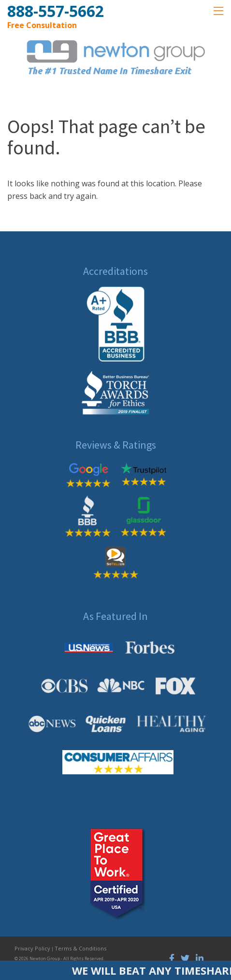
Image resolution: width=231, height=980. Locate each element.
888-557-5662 (56, 11)
